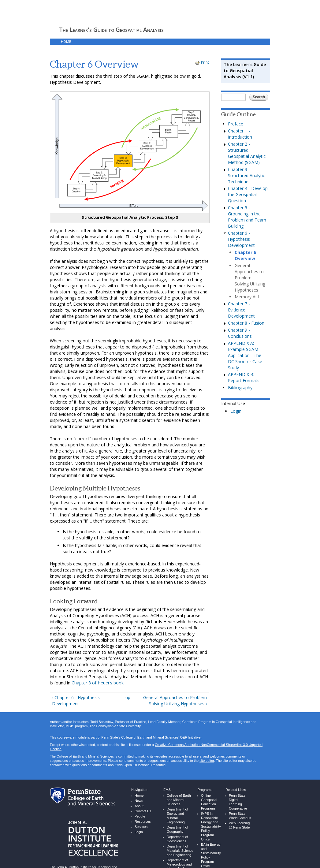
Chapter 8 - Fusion (246, 323)
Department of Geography (177, 830)
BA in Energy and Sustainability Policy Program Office (211, 855)
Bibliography (240, 387)
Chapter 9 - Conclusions (240, 333)
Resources (143, 822)
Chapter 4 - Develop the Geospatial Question (248, 194)
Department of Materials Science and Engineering (180, 851)
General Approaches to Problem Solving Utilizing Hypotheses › (175, 700)
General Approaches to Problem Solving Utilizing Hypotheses (250, 278)
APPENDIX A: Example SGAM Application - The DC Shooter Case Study (245, 355)
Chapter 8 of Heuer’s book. (98, 683)
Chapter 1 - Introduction (240, 134)
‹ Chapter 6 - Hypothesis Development (76, 700)
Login (236, 411)
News (139, 801)
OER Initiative (190, 738)
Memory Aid (247, 297)
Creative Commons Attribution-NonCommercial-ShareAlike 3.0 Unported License (156, 747)
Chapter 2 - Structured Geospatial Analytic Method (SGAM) (247, 153)
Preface (236, 124)
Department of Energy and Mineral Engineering (177, 816)
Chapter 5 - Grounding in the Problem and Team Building (247, 217)
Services (141, 827)
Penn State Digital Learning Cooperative (238, 802)
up (128, 697)
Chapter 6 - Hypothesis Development (241, 239)
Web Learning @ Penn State (239, 825)
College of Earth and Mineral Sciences (179, 800)
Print (202, 62)
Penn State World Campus (240, 816)
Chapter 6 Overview (245, 255)
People (140, 816)
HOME (66, 41)
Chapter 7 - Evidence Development (241, 310)
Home (139, 796)
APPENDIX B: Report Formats (244, 377)
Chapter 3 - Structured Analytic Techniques (246, 175)
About (139, 806)
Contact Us (143, 811)
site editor (207, 761)
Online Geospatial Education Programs (209, 802)
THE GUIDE (87, 41)
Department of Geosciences (177, 839)
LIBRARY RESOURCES (120, 41)
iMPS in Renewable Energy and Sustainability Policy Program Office (211, 827)
